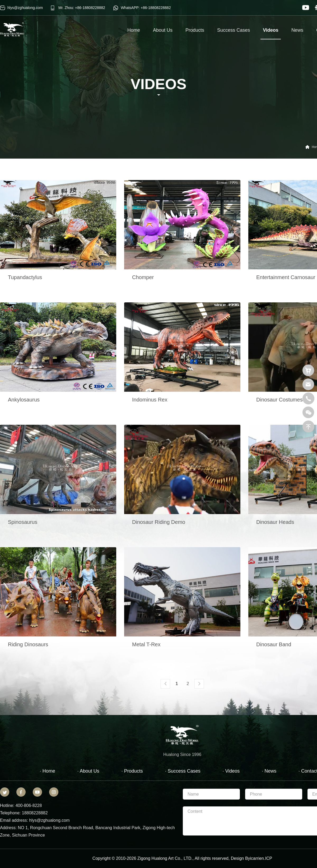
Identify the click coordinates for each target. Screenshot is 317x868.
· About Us (88, 771)
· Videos (231, 771)
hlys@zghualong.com (25, 8)
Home (134, 30)
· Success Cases (183, 771)
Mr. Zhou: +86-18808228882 (82, 8)
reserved (220, 858)
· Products (132, 771)
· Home (48, 771)
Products (195, 30)
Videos (271, 33)
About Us (163, 30)
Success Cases (234, 30)
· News (269, 771)
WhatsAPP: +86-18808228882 (146, 8)
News (297, 30)
